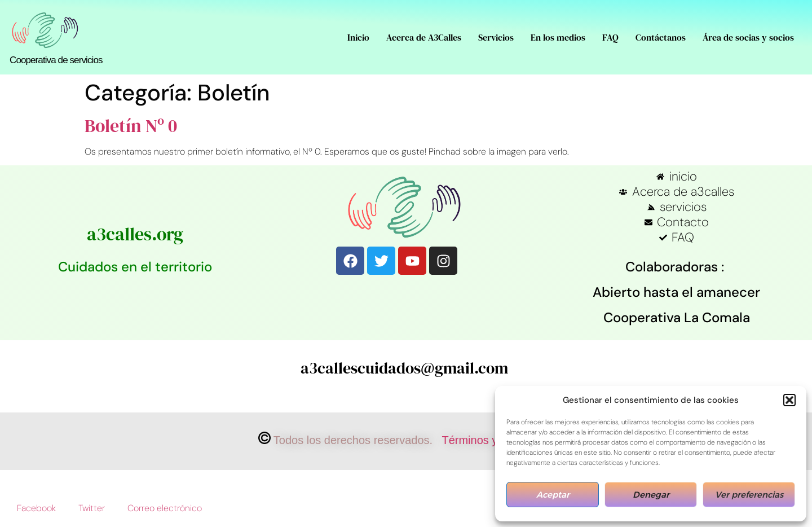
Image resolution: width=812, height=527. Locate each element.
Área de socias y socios (748, 37)
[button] (789, 400)
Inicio (358, 37)
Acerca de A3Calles (424, 37)
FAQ (610, 37)
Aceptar (553, 495)
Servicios (496, 37)
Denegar (651, 495)
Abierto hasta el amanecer (676, 292)
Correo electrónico (165, 508)
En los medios (558, 37)
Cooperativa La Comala (677, 317)
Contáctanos (661, 37)
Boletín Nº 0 (131, 126)
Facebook (36, 508)
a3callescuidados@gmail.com (404, 368)
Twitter (92, 508)
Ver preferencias (749, 495)
